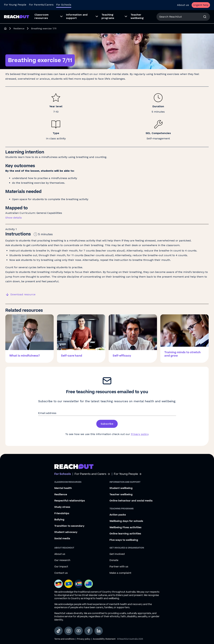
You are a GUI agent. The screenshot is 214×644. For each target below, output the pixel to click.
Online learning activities (125, 534)
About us (183, 5)
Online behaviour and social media (131, 501)
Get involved (117, 554)
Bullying (59, 520)
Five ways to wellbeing (124, 540)
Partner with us (119, 567)
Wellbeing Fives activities (125, 528)
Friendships (62, 513)
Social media (62, 539)
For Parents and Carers (92, 474)
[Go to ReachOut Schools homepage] (17, 17)
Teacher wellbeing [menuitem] (137, 16)
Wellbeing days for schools (126, 521)
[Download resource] (21, 294)
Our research (62, 560)
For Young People (128, 474)
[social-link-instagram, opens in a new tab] (69, 631)
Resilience (19, 28)
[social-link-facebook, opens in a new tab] (89, 631)
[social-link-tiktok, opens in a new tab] (59, 631)
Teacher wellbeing (121, 495)
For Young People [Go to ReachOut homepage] (15, 5)
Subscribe (107, 424)
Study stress (62, 507)
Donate (114, 560)
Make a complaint (120, 573)
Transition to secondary (69, 526)
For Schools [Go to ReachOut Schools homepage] (64, 5)
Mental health (63, 488)
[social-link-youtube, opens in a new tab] (79, 631)
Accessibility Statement (104, 639)
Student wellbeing (121, 488)
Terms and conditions (64, 639)
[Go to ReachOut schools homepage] (74, 466)
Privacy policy (140, 434)
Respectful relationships (70, 501)
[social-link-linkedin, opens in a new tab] (99, 631)
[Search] (205, 17)
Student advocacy (66, 532)
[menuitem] (48, 17)
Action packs (118, 515)
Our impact (61, 567)
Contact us (61, 573)
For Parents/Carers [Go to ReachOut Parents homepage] (41, 5)
